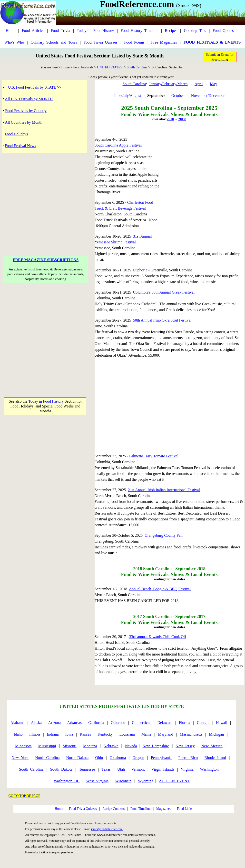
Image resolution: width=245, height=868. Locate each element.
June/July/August (127, 96)
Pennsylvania (161, 758)
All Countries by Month (24, 122)
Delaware (165, 723)
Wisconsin (123, 781)
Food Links (185, 809)
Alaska (36, 723)
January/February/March (168, 84)
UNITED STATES (109, 67)
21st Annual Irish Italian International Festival (164, 490)
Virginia (187, 769)
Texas (106, 769)
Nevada (131, 746)
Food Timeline (140, 809)
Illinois (35, 734)
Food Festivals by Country (26, 111)
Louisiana (127, 734)
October (178, 96)
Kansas (85, 734)
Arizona (55, 723)
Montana (90, 746)
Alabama (18, 723)
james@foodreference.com (107, 829)
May (213, 84)
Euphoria (140, 270)
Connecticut (141, 723)
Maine (146, 734)
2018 (170, 119)
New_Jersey (185, 746)
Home (10, 31)
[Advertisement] (46, 335)
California (96, 723)
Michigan (216, 734)
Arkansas (74, 723)
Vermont (138, 769)
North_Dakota (78, 758)
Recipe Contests (114, 809)
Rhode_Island (215, 758)
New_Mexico (212, 746)
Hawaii (222, 723)
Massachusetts (191, 734)
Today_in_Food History (95, 31)
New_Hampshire (156, 746)
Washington (209, 769)
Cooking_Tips (195, 31)
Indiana (53, 734)
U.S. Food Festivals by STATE (32, 87)
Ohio (99, 758)
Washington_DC (67, 781)
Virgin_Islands (163, 769)
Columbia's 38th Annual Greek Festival (164, 292)
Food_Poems (134, 42)
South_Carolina (31, 769)
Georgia (203, 723)
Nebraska (111, 746)
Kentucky (105, 734)
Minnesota (23, 746)
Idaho (18, 734)
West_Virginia (98, 781)
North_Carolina (47, 758)
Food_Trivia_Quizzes (101, 42)
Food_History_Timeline (139, 31)
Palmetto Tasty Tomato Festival (154, 456)
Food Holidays (16, 134)
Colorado (118, 723)
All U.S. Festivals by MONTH (29, 99)
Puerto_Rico (188, 758)
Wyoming (146, 781)
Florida (185, 723)
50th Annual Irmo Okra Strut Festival (162, 320)
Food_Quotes (223, 31)
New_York (20, 758)
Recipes (171, 31)
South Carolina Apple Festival (118, 145)
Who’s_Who (14, 42)
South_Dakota (61, 769)
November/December (208, 96)
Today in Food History (46, 401)
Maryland (166, 734)
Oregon (138, 758)
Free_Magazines (164, 42)
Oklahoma (118, 758)
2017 (182, 119)
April (199, 84)
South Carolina (137, 67)
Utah (121, 769)
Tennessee (87, 769)
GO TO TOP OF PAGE (24, 796)
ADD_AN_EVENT (174, 781)
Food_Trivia (60, 31)
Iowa (69, 734)
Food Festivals (83, 67)
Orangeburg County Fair (164, 535)
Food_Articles (33, 31)
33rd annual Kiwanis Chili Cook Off (158, 637)
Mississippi (47, 746)
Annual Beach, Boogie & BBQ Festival (160, 589)
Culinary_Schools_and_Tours (54, 42)
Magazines (164, 809)
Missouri (70, 746)
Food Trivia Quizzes (83, 809)
